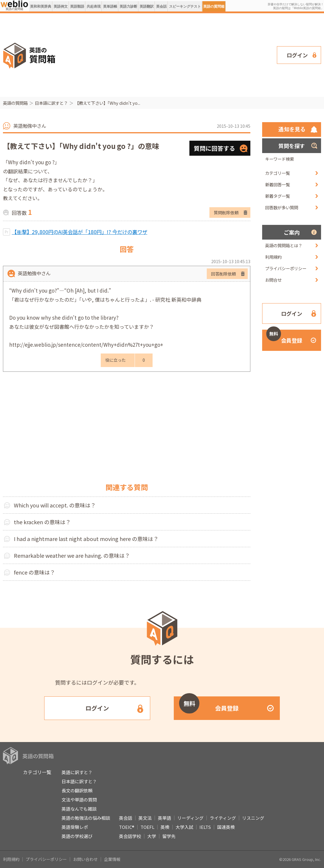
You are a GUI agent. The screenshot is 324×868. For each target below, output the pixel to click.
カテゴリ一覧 (277, 173)
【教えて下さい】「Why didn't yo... (108, 103)
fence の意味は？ (34, 572)
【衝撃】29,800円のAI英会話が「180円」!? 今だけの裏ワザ (80, 232)
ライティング (223, 818)
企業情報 (112, 859)
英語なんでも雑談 (79, 809)
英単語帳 (110, 6)
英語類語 (77, 6)
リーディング (190, 818)
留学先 (169, 836)
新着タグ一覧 (277, 196)
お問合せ (273, 280)
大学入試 (184, 827)
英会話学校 (130, 836)
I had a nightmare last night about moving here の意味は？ (86, 539)
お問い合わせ (85, 859)
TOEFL (147, 827)
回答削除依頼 (224, 274)
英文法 (145, 818)
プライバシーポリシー (286, 268)
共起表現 (94, 6)
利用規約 (273, 257)
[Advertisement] (151, 54)
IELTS (205, 827)
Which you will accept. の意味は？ (55, 505)
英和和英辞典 (41, 6)
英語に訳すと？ (77, 772)
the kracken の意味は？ (42, 522)
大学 (152, 836)
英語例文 (61, 6)
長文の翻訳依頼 (77, 790)
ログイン (297, 55)
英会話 (161, 6)
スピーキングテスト (185, 6)
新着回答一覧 (277, 184)
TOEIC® (127, 827)
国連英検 (226, 827)
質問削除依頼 (226, 213)
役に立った (115, 360)
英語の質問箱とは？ (284, 245)
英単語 (165, 818)
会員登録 (284, 337)
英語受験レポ (75, 827)
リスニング (253, 818)
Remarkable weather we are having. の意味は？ (72, 555)
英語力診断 (128, 6)
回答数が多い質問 (282, 207)
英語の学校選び (77, 836)
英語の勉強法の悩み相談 (86, 818)
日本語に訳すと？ (51, 103)
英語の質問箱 (214, 6)
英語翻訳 (147, 6)
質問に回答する (214, 148)
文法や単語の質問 (79, 800)
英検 (165, 827)
